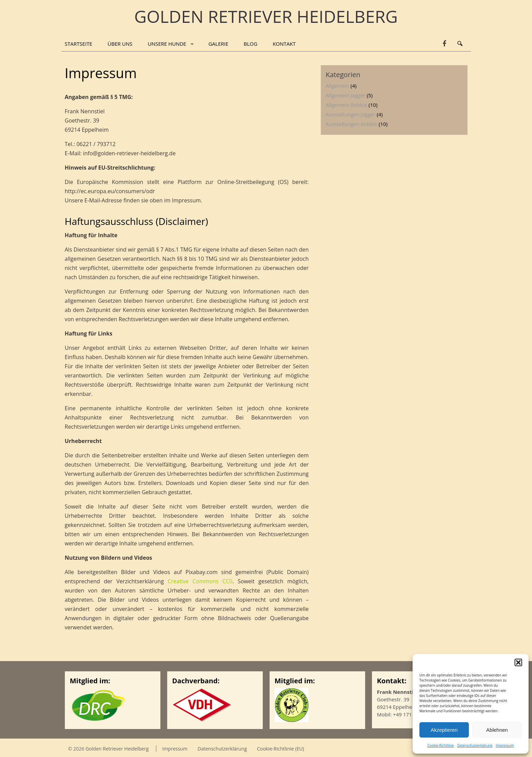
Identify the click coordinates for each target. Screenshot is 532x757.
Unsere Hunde (167, 44)
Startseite (79, 44)
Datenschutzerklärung (475, 745)
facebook (444, 44)
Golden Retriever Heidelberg (117, 749)
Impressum (505, 745)
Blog (250, 44)
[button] (518, 662)
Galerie (218, 44)
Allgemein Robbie (347, 105)
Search (460, 44)
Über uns (120, 44)
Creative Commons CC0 (200, 581)
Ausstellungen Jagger (351, 114)
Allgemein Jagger (346, 95)
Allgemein (338, 86)
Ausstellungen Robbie (352, 124)
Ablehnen (497, 730)
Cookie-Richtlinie (440, 745)
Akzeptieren (444, 730)
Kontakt (284, 44)
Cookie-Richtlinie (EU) (281, 749)
